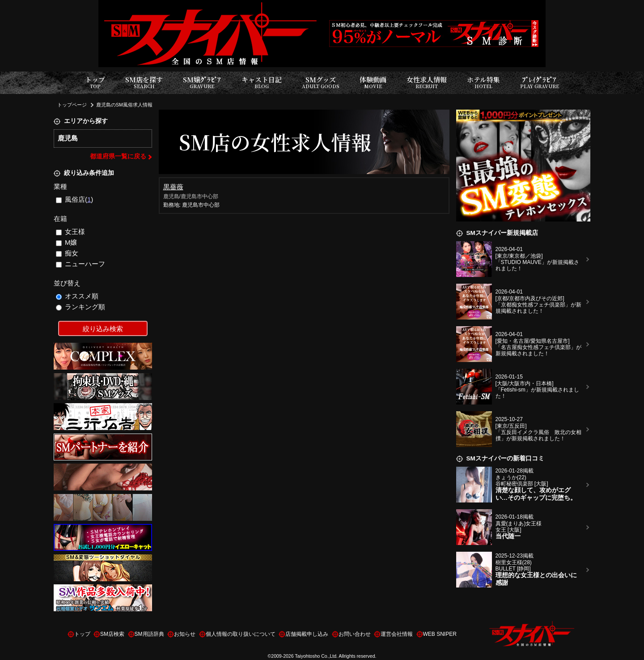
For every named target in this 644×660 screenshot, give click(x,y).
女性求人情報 (427, 83)
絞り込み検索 (103, 329)
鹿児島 (68, 138)
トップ (95, 83)
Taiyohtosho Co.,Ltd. (316, 656)
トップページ (72, 105)
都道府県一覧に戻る (118, 156)
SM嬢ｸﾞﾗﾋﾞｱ (202, 83)
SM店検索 (112, 634)
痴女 (67, 253)
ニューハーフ (81, 264)
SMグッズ (321, 83)
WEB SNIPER (440, 634)
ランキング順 (81, 307)
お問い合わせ (355, 634)
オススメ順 (77, 296)
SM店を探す (144, 83)
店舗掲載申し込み (307, 634)
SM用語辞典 (149, 634)
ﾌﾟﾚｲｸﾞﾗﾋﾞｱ (540, 83)
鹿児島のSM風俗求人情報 (124, 105)
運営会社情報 (397, 634)
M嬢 (67, 242)
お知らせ (185, 634)
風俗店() (75, 199)
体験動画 (373, 83)
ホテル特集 (483, 83)
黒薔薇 (173, 187)
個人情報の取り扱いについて (241, 634)
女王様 (71, 232)
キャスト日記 (262, 83)
